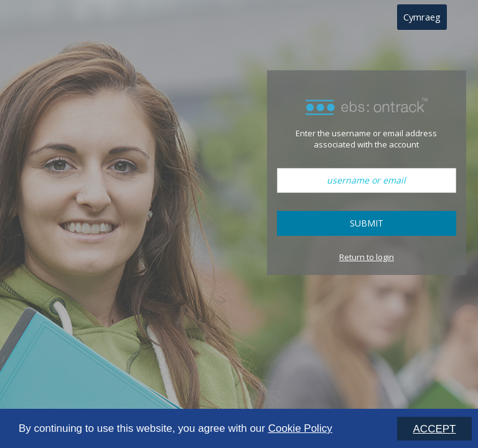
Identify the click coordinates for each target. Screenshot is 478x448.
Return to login (367, 257)
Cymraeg (422, 17)
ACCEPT (435, 429)
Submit (367, 223)
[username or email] (367, 180)
